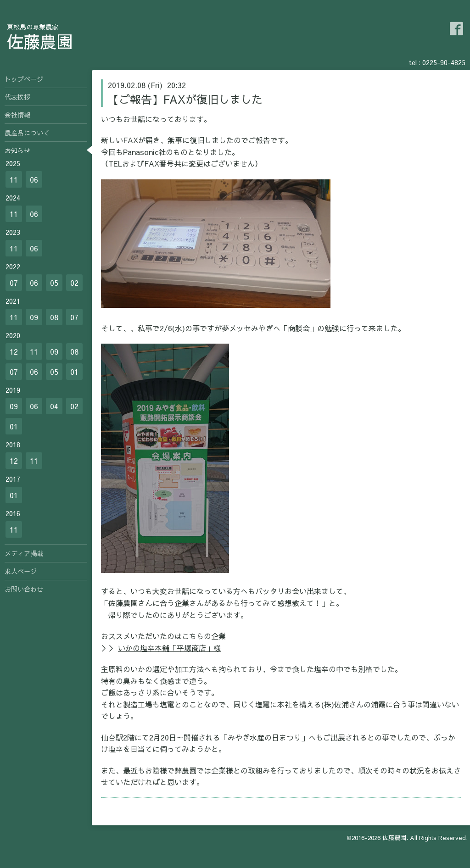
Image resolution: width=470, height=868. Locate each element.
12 (14, 351)
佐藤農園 (40, 41)
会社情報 (17, 115)
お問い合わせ (24, 589)
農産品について (27, 133)
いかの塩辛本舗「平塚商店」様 (169, 648)
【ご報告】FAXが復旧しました (185, 99)
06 (34, 179)
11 (14, 179)
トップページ (24, 79)
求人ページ (21, 571)
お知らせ (17, 150)
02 (74, 283)
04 (54, 406)
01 (74, 372)
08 (54, 317)
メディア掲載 (24, 553)
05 (54, 283)
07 (14, 283)
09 (34, 317)
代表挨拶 (17, 97)
